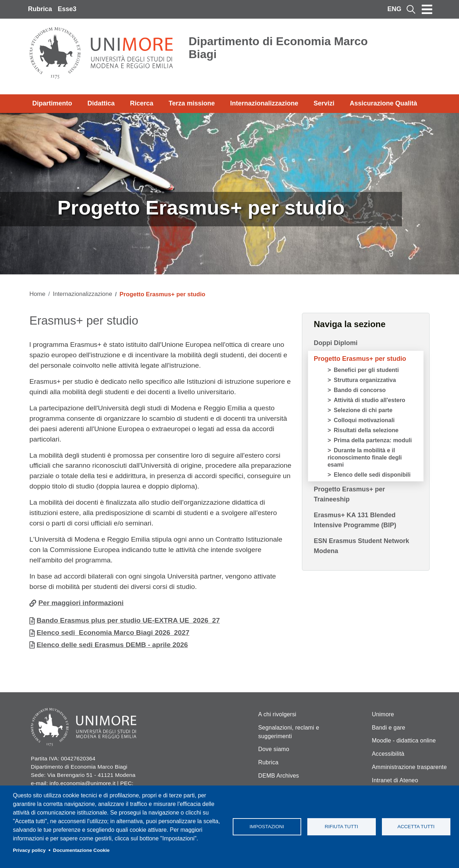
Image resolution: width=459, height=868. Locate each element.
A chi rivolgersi (277, 714)
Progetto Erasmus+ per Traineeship (349, 494)
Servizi (324, 103)
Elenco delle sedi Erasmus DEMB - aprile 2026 (112, 645)
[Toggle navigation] (427, 9)
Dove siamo (274, 749)
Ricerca (141, 103)
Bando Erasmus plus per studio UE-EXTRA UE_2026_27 (128, 620)
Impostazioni (267, 827)
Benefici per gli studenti (366, 370)
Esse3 (67, 9)
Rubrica (40, 9)
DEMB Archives (279, 776)
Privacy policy (29, 850)
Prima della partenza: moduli (373, 440)
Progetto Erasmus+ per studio (360, 359)
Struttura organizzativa (365, 380)
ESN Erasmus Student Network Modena (361, 546)
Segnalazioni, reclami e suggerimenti (289, 732)
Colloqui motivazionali (364, 420)
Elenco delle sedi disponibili (372, 475)
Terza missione (192, 103)
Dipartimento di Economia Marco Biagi (278, 48)
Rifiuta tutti (341, 827)
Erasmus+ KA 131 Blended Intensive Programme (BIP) (355, 520)
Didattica (101, 103)
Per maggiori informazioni (81, 603)
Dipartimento (52, 103)
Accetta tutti (416, 827)
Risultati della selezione (366, 430)
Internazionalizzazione (264, 103)
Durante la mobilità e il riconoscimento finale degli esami (365, 457)
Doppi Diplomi (336, 343)
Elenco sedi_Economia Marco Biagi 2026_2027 (113, 633)
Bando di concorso (360, 390)
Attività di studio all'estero (370, 400)
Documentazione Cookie (81, 850)
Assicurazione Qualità (383, 103)
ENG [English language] (394, 9)
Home (37, 294)
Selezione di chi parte (363, 410)
